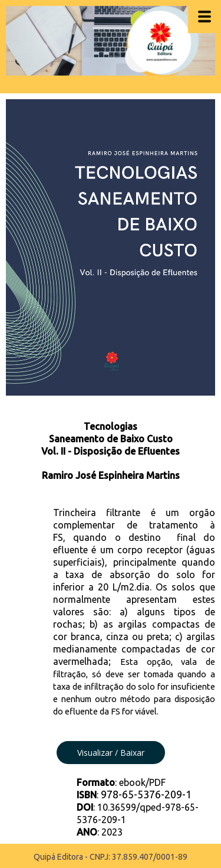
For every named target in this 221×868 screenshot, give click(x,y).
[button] (111, 753)
